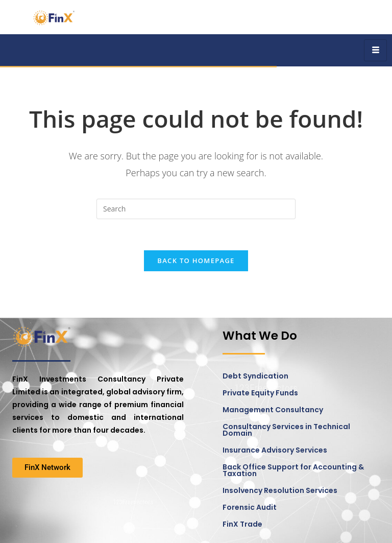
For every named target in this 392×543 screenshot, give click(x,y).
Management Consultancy (273, 410)
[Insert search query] (196, 209)
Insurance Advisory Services (275, 450)
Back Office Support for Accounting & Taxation (293, 470)
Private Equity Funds (260, 393)
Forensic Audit (250, 507)
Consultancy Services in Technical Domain (286, 430)
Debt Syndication (255, 376)
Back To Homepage (196, 261)
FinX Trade (242, 524)
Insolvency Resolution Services (280, 490)
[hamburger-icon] (375, 50)
